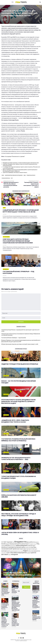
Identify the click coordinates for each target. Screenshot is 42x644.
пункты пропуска (6, 178)
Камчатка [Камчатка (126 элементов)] (37, 542)
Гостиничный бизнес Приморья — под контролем (14, 338)
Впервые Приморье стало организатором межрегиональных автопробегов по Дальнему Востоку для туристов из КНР (21, 341)
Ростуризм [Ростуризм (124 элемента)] (31, 544)
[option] (21, 568)
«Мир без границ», (20, 54)
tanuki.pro (25, 641)
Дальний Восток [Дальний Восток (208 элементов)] (31, 542)
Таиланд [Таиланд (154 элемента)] (3, 546)
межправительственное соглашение (14, 175)
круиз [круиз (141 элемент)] (36, 549)
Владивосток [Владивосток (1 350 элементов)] (20, 542)
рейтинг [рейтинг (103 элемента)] (5, 553)
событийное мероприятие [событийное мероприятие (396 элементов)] (18, 553)
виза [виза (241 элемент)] (10, 547)
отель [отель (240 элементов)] (29, 551)
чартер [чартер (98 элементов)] (10, 555)
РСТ (12, 178)
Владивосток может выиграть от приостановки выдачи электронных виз (21, 163)
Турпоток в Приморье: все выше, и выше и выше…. (15, 172)
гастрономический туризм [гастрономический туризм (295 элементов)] (9, 549)
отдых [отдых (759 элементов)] (25, 551)
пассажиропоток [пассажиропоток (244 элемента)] (36, 551)
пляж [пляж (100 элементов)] (2, 553)
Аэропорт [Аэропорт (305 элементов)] (10, 542)
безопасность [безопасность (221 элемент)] (5, 547)
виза (3, 175)
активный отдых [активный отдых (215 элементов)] (31, 546)
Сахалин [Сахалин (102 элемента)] (35, 544)
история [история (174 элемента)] (33, 549)
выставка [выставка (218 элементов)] (34, 547)
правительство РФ (31, 175)
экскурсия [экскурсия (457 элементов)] (15, 554)
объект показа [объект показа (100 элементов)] (20, 551)
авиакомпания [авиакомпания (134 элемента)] (13, 546)
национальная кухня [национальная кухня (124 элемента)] (14, 551)
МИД (25, 175)
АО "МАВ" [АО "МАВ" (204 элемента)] (4, 542)
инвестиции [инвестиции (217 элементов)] (20, 549)
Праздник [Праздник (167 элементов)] (7, 544)
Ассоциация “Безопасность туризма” (15, 156)
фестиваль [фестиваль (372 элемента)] (5, 554)
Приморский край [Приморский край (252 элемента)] (14, 544)
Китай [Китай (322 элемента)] (3, 544)
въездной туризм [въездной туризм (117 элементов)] (28, 547)
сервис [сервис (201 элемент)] (8, 553)
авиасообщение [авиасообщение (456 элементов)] (21, 546)
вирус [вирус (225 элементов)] (13, 547)
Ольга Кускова (4, 19)
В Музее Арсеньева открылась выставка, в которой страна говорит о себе (20, 344)
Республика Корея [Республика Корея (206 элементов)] (24, 544)
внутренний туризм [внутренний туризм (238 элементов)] (20, 547)
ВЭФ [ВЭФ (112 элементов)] (13, 542)
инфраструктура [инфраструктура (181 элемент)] (27, 549)
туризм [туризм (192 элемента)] (29, 553)
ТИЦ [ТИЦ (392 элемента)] (38, 544)
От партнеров (5, 9)
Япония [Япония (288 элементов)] (8, 546)
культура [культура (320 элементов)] (4, 551)
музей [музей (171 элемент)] (8, 551)
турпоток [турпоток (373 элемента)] (33, 553)
